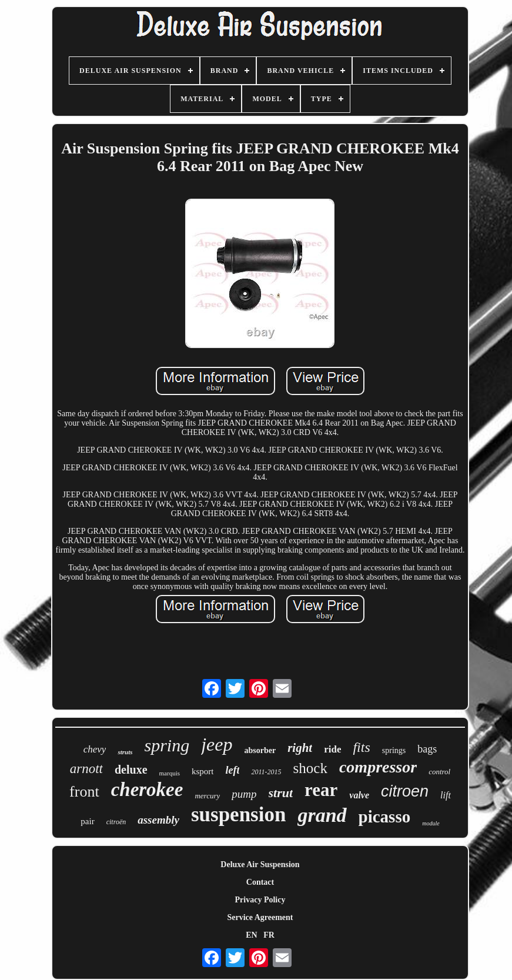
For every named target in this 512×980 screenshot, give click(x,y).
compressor (378, 767)
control (439, 772)
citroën (116, 822)
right (300, 748)
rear (321, 790)
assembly (158, 820)
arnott (86, 769)
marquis (170, 773)
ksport (203, 771)
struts (125, 752)
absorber (260, 750)
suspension (238, 815)
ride (332, 749)
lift (446, 795)
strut (281, 793)
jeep (217, 744)
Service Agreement (260, 917)
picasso (385, 817)
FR (269, 935)
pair (87, 821)
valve (359, 795)
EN (251, 935)
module (431, 823)
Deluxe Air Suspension (260, 864)
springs (394, 750)
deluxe (131, 770)
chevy (95, 749)
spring (167, 745)
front (84, 792)
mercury (207, 796)
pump (244, 794)
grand (322, 815)
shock (310, 768)
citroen (405, 791)
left (232, 770)
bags (427, 749)
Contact (260, 882)
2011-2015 (266, 772)
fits (361, 747)
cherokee (147, 790)
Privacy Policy (260, 900)
